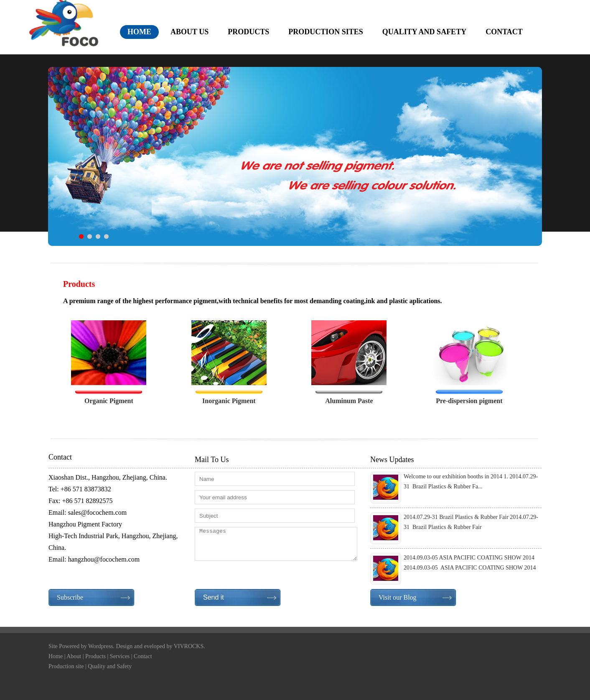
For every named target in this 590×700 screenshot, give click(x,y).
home (139, 32)
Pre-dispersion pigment (469, 401)
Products (95, 656)
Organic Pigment (109, 401)
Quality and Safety (110, 666)
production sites (326, 32)
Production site (66, 666)
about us (189, 32)
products (248, 32)
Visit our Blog (398, 597)
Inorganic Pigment (229, 401)
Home (56, 656)
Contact (143, 656)
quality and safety (424, 32)
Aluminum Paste (349, 401)
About (74, 656)
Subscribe (70, 597)
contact (504, 32)
